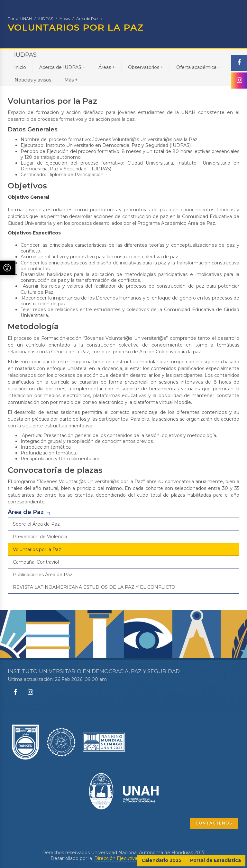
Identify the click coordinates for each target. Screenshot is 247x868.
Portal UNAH (20, 19)
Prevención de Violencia (40, 537)
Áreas (65, 19)
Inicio (20, 67)
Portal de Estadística (215, 860)
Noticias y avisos (33, 80)
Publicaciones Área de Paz (43, 575)
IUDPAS (46, 19)
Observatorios (146, 67)
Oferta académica (198, 67)
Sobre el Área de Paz (36, 524)
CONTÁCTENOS (214, 823)
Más (71, 80)
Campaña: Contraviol (36, 562)
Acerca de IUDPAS (62, 67)
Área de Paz (87, 19)
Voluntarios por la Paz (37, 549)
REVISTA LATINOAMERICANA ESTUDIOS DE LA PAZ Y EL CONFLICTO (94, 587)
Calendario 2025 (161, 860)
